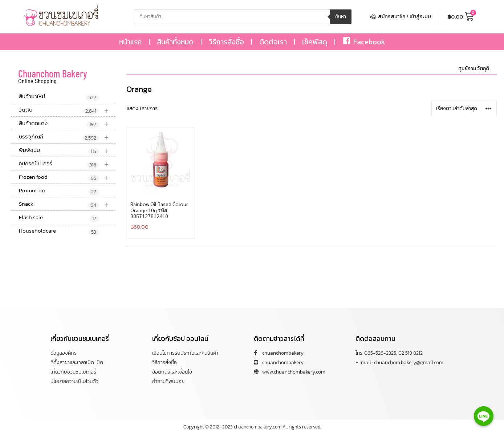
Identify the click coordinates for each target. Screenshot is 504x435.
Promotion (59, 191)
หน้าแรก (130, 42)
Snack (67, 204)
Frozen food (67, 177)
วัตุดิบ (67, 110)
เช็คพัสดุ (315, 42)
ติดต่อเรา (273, 42)
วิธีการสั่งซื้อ (226, 42)
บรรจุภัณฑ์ (67, 137)
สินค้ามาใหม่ (59, 97)
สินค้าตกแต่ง (67, 123)
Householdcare (59, 231)
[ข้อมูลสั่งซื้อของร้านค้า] (464, 108)
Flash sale (59, 218)
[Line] (484, 416)
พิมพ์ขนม (67, 150)
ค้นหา (341, 17)
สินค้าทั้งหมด (175, 42)
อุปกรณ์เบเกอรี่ (67, 164)
